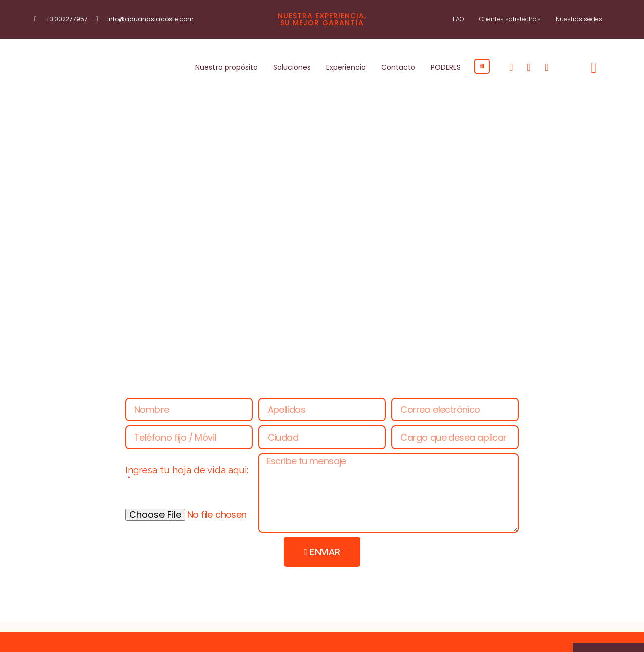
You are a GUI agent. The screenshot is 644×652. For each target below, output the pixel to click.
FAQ (459, 19)
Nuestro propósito (227, 65)
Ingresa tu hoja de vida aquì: (187, 466)
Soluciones (292, 65)
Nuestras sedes (579, 19)
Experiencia (346, 65)
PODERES (446, 65)
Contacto (398, 65)
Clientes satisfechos (510, 19)
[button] (482, 64)
